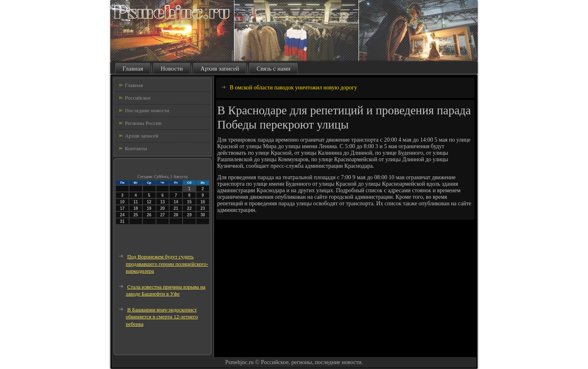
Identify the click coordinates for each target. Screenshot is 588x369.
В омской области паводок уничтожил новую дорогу (294, 88)
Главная (133, 69)
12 (149, 202)
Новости (171, 69)
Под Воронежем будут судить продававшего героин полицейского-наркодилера (167, 264)
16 (203, 202)
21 (176, 208)
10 (122, 202)
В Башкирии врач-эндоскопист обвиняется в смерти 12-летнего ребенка (162, 317)
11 (136, 202)
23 (203, 208)
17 (122, 208)
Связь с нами (273, 69)
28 (176, 215)
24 (122, 215)
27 (162, 215)
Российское (138, 98)
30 (203, 215)
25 (136, 215)
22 (189, 208)
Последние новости (147, 110)
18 (136, 208)
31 (122, 221)
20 (162, 208)
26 (149, 215)
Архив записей (220, 69)
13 (162, 202)
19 (149, 208)
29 (189, 215)
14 (176, 202)
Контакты (136, 148)
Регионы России (143, 123)
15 (189, 202)
